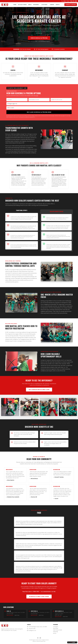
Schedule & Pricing (71, 5)
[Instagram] (40, 638)
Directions (17, 615)
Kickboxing (55, 632)
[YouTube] (38, 638)
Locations (45, 5)
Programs (37, 5)
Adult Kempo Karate (58, 630)
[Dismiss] (76, 642)
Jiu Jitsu (55, 633)
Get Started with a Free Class (39, 390)
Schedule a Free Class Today (39, 597)
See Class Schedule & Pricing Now (39, 112)
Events (58, 5)
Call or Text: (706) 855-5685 (69, 1)
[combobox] (39, 104)
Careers (52, 5)
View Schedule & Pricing (39, 38)
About (30, 5)
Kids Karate (56, 628)
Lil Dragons (56, 627)
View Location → (10, 615)
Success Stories (22, 5)
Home (15, 5)
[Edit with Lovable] (71, 642)
